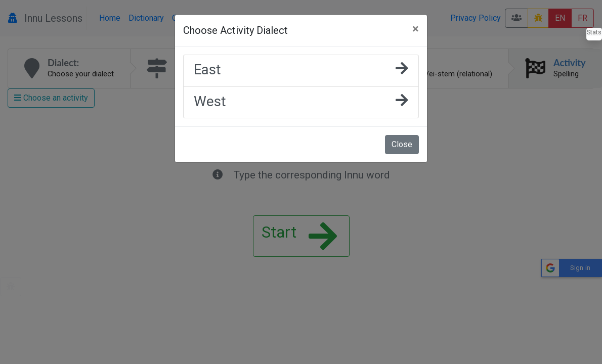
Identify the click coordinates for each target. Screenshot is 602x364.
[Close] (416, 29)
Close (402, 144)
